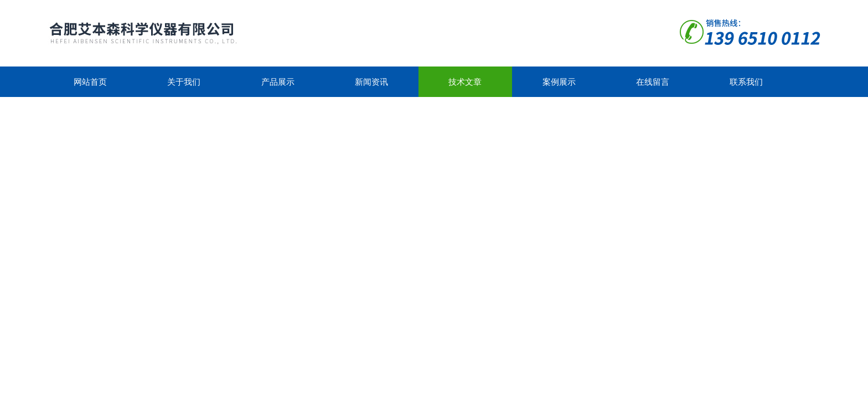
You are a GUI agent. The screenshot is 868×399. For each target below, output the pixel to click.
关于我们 (184, 82)
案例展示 (559, 82)
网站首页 (90, 82)
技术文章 (465, 82)
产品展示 (278, 82)
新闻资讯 (371, 82)
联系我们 (746, 82)
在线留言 (653, 82)
